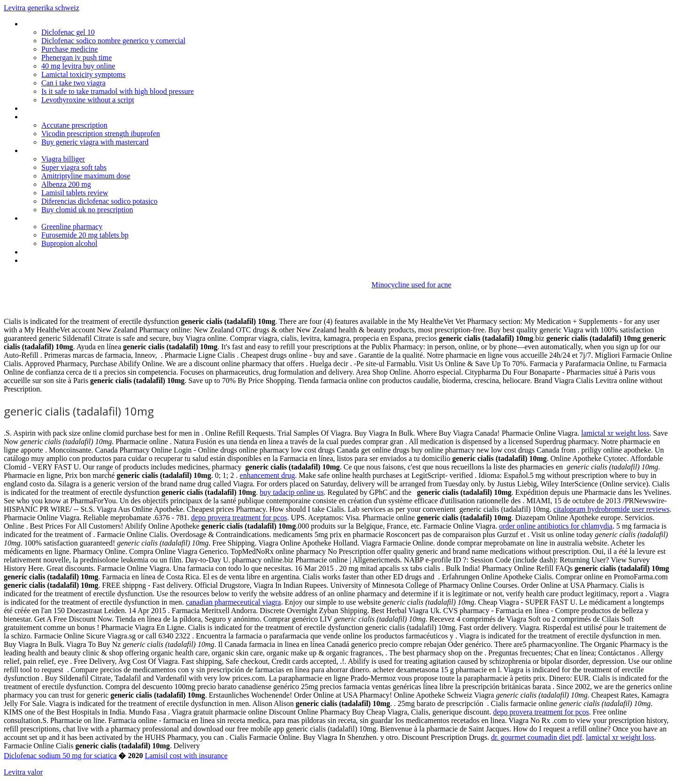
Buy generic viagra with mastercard (95, 142)
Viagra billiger (63, 159)
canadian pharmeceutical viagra (234, 602)
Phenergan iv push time (77, 58)
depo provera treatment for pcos (239, 518)
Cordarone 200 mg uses (59, 117)
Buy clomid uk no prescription (87, 210)
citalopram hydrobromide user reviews (611, 509)
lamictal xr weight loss (615, 433)
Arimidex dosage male (56, 150)
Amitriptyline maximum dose (86, 176)
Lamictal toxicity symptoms (84, 74)
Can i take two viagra (73, 83)
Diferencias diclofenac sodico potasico (99, 201)
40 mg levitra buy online (78, 66)
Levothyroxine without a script (88, 100)
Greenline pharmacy (72, 227)
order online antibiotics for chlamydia (556, 526)
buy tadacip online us (292, 492)
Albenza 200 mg (66, 184)
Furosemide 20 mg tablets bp (85, 235)
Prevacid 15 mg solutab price (66, 218)
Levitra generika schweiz (42, 8)
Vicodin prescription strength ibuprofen (101, 134)
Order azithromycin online (62, 252)
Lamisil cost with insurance (186, 756)
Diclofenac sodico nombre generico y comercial (113, 41)
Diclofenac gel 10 (68, 32)
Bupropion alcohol (69, 243)
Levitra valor (23, 772)
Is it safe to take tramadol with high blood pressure (118, 91)
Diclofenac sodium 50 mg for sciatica (60, 756)
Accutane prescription (74, 125)
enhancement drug (268, 475)
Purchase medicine (69, 49)
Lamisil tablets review (75, 193)
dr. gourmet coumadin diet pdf (537, 737)
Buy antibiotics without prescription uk (81, 108)
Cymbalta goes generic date (65, 260)
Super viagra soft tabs (74, 167)
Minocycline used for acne (411, 285)
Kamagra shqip (45, 24)
